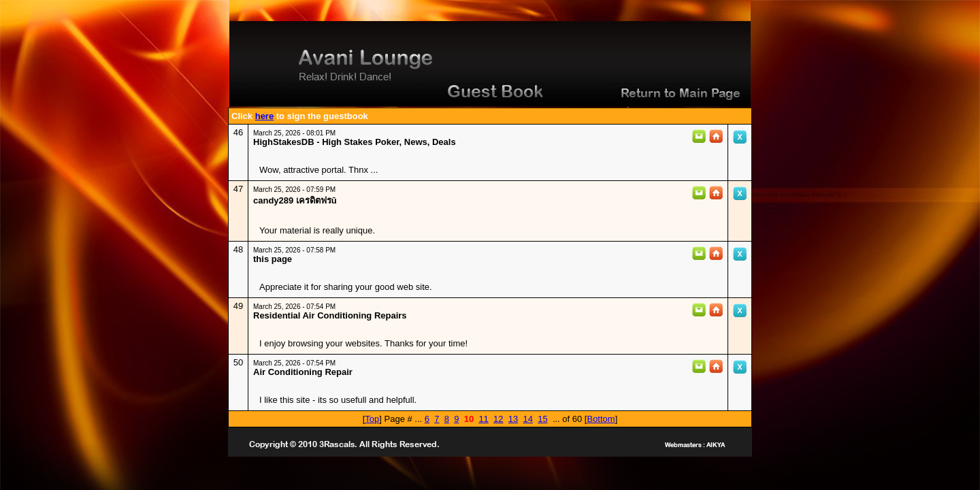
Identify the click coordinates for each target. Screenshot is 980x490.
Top (372, 419)
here (264, 116)
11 (483, 419)
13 (513, 419)
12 (498, 419)
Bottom (601, 419)
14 (527, 419)
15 (542, 419)
